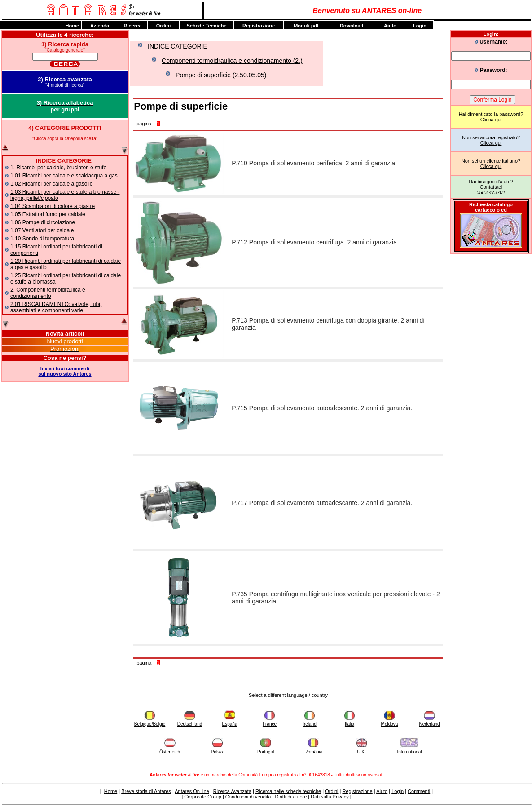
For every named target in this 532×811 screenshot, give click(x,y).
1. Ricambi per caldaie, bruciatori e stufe (58, 168)
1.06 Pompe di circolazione (43, 222)
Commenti (419, 791)
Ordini (332, 791)
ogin (420, 26)
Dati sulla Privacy (330, 797)
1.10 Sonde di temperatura (42, 239)
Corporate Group (203, 797)
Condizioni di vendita (248, 797)
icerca (133, 26)
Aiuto (382, 791)
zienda (100, 26)
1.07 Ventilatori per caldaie (42, 230)
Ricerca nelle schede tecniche (288, 791)
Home (111, 791)
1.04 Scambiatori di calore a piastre (53, 206)
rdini (163, 26)
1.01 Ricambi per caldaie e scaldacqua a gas (64, 176)
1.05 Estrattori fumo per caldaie (48, 214)
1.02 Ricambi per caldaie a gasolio (51, 184)
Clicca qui (491, 120)
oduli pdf (306, 26)
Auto (390, 26)
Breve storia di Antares (146, 791)
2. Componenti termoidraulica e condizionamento (48, 293)
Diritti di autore (291, 797)
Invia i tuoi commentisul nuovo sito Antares (65, 371)
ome (72, 26)
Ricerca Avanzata (232, 791)
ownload (352, 26)
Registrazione (357, 791)
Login (398, 791)
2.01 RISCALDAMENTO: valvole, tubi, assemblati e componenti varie (56, 307)
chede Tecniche (206, 26)
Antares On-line (192, 791)
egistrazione (259, 26)
